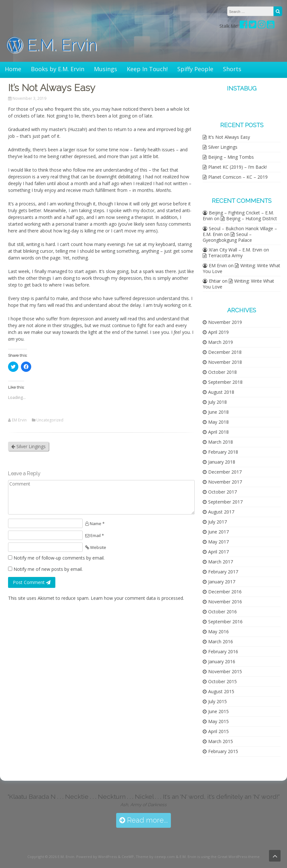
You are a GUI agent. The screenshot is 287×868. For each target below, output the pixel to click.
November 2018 (225, 362)
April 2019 (218, 332)
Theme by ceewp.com (155, 857)
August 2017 (221, 512)
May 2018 (218, 422)
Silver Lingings (28, 446)
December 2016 (225, 592)
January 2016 (222, 661)
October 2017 (222, 492)
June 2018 (218, 412)
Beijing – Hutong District (252, 218)
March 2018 (221, 442)
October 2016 (222, 612)
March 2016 (221, 642)
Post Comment (32, 582)
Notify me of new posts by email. (48, 569)
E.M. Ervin (52, 45)
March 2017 (221, 562)
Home (13, 69)
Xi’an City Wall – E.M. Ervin (236, 250)
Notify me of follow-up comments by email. (59, 558)
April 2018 (218, 432)
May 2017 (218, 542)
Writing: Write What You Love (241, 268)
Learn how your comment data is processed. (137, 598)
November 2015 (225, 671)
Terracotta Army (225, 255)
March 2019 (221, 342)
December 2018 (225, 352)
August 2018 (221, 392)
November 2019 (225, 322)
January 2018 (222, 462)
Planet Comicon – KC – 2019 (238, 177)
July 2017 (218, 522)
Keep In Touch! (147, 69)
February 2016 (223, 651)
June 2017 (218, 532)
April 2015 (218, 731)
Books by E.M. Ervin (58, 69)
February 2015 (223, 751)
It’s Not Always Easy (229, 137)
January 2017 (222, 582)
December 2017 (225, 472)
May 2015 (218, 721)
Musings (106, 69)
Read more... (143, 820)
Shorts (232, 69)
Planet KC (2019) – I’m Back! (237, 167)
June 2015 (218, 711)
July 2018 (218, 402)
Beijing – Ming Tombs (231, 157)
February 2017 (223, 572)
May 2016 (218, 632)
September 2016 (225, 622)
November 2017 (225, 482)
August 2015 (221, 691)
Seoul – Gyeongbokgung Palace (227, 237)
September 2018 (225, 382)
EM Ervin (19, 420)
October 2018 (222, 372)
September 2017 (225, 502)
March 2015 (221, 741)
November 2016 (225, 602)
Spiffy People (195, 69)
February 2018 (223, 452)
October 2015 (222, 681)
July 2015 (218, 701)
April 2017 (218, 552)
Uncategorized (50, 420)
